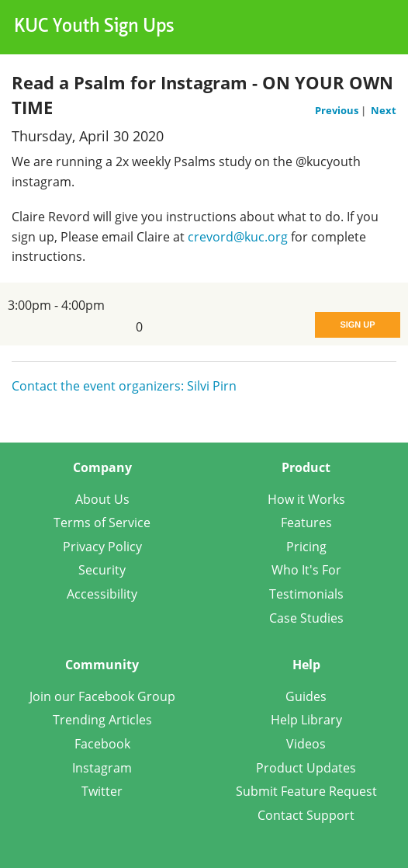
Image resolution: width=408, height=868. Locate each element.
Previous (338, 110)
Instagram (102, 768)
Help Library (306, 720)
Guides (306, 696)
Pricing (306, 547)
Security (102, 570)
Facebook (102, 744)
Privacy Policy (102, 547)
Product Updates (306, 768)
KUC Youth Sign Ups (94, 27)
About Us (102, 499)
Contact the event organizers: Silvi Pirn (124, 386)
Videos (306, 744)
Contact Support (306, 815)
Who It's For (306, 570)
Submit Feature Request (306, 791)
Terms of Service (102, 523)
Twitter (102, 791)
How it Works (306, 499)
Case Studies (306, 618)
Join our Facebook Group (102, 696)
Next (384, 110)
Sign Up (357, 325)
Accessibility (102, 594)
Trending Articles (102, 720)
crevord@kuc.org (238, 237)
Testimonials (306, 594)
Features (306, 523)
